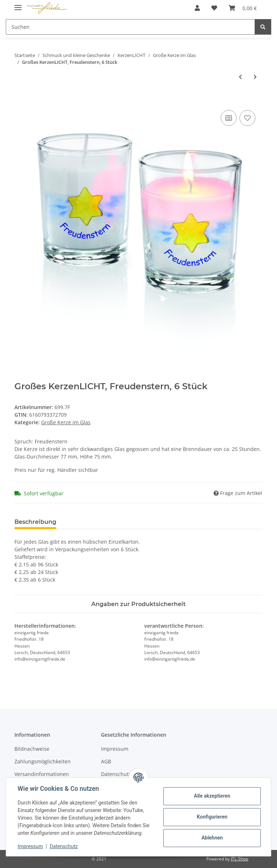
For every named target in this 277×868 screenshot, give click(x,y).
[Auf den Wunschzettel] (247, 118)
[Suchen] (130, 27)
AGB (106, 761)
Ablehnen (212, 838)
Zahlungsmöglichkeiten (43, 761)
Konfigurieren (212, 817)
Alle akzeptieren (212, 796)
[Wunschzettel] (214, 8)
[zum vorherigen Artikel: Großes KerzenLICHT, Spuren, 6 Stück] (240, 77)
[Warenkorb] (243, 8)
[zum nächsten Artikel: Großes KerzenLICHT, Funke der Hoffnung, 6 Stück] (255, 77)
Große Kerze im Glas (66, 422)
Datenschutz (64, 846)
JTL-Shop (239, 859)
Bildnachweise (32, 749)
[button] (197, 8)
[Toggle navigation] (18, 5)
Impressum (115, 749)
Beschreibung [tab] (35, 522)
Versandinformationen (42, 774)
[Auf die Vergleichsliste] (229, 118)
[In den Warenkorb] (20, 100)
